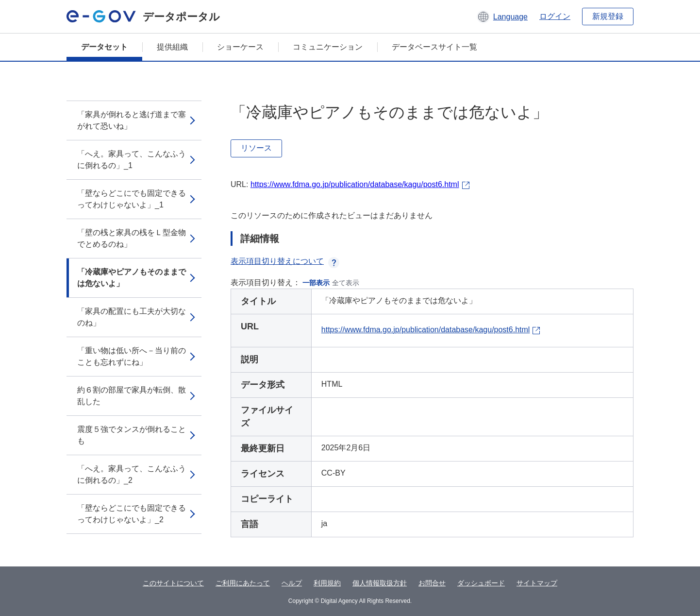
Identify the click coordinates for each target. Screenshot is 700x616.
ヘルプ (292, 583)
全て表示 (346, 283)
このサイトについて (173, 583)
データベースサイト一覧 (434, 47)
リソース (256, 148)
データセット (104, 47)
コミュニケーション (328, 47)
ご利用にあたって (243, 583)
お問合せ (432, 583)
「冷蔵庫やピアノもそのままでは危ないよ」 (132, 278)
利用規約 (327, 583)
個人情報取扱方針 (380, 583)
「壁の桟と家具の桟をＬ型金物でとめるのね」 (132, 238)
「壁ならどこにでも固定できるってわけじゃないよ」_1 (132, 199)
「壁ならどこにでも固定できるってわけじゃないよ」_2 (132, 514)
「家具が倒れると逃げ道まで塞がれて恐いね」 (132, 120)
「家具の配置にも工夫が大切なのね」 (132, 317)
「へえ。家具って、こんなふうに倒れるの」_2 (132, 474)
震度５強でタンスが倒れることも (132, 435)
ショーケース (240, 47)
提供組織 (172, 47)
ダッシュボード (481, 583)
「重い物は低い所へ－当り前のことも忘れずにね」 (132, 356)
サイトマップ (537, 583)
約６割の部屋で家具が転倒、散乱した (132, 396)
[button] (502, 17)
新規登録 (608, 16)
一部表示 (316, 283)
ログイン (555, 16)
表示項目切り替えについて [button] (285, 261)
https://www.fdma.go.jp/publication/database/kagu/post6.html (355, 184)
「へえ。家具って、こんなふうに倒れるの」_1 (132, 160)
